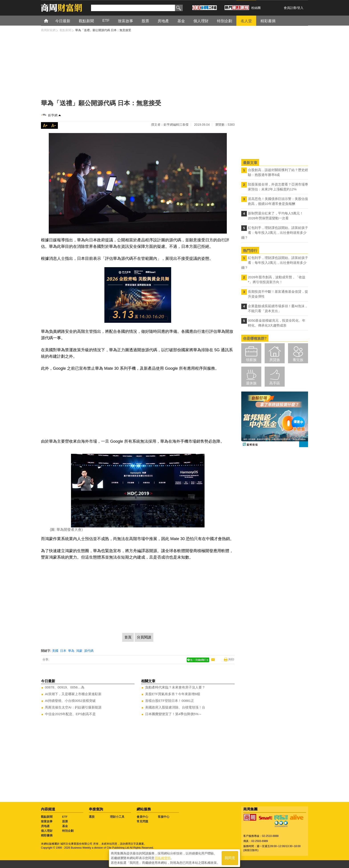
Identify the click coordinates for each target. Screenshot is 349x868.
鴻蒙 (79, 651)
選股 (92, 817)
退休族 (251, 383)
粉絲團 (256, 8)
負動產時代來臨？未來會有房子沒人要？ (175, 687)
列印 (231, 659)
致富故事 (47, 821)
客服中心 (164, 817)
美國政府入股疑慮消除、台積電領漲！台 (175, 707)
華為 (71, 651)
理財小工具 (117, 817)
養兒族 (298, 360)
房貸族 (275, 360)
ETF (65, 817)
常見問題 (142, 821)
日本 (63, 651)
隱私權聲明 (163, 857)
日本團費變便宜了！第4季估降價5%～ (173, 714)
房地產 (45, 826)
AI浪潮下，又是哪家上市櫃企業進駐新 (73, 694)
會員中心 (142, 817)
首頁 (50, 21)
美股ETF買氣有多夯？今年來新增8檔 (173, 694)
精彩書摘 (47, 835)
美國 (55, 651)
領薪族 (251, 360)
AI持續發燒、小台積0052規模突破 (70, 701)
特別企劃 (68, 831)
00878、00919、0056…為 (65, 687)
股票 (65, 821)
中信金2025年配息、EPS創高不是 (70, 714)
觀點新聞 (47, 817)
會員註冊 (290, 8)
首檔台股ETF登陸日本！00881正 (170, 701)
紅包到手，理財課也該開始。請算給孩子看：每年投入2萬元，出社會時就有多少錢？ (275, 233)
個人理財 (47, 831)
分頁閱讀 (144, 637)
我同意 (230, 857)
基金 (65, 826)
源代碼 (89, 651)
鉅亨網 (53, 115)
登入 (300, 8)
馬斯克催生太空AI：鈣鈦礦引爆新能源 (73, 707)
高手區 (275, 383)
